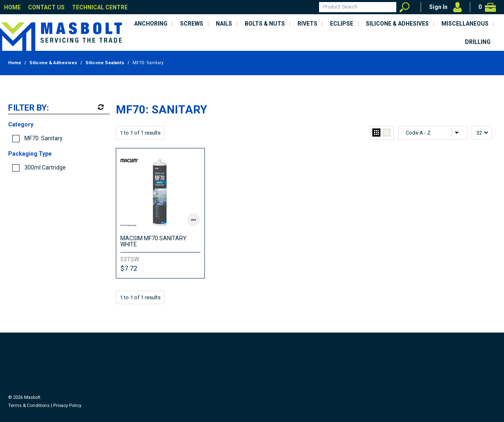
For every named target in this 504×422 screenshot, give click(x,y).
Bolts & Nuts (265, 24)
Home (12, 7)
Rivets (307, 24)
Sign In (438, 7)
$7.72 (129, 268)
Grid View (376, 133)
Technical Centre (100, 7)
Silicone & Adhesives (397, 24)
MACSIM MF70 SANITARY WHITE (153, 241)
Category (21, 124)
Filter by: (28, 108)
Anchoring (151, 24)
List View (387, 133)
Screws (192, 24)
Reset (100, 107)
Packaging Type (30, 154)
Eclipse (342, 24)
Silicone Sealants (105, 63)
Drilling (478, 42)
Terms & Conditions (29, 406)
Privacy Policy (67, 406)
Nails (224, 24)
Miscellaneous (465, 24)
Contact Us (46, 7)
